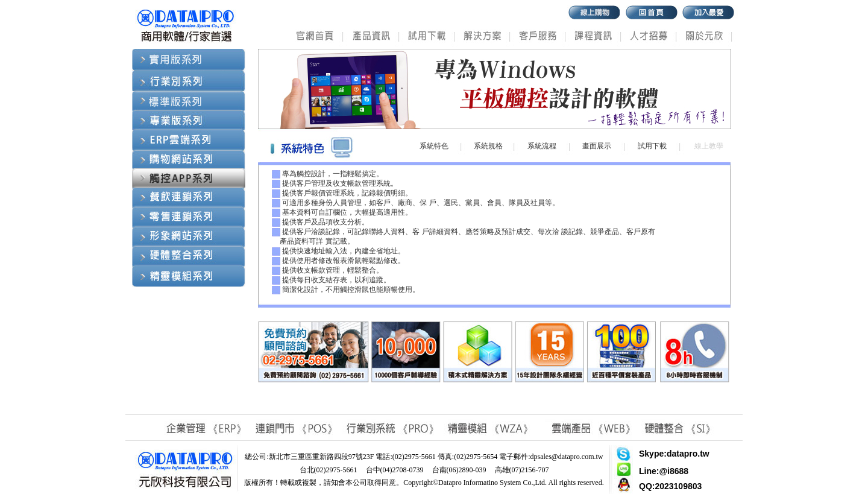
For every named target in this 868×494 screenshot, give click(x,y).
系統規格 (488, 146)
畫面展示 (597, 146)
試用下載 (652, 146)
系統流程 (542, 146)
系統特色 (434, 146)
